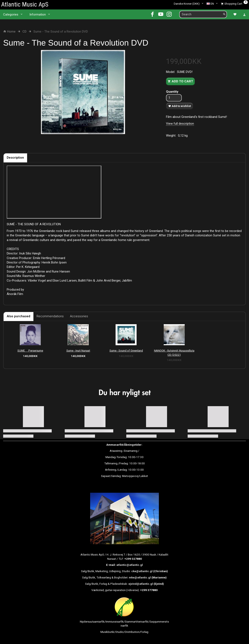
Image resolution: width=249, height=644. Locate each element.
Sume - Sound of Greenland (126, 350)
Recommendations (50, 316)
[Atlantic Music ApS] (25, 4)
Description (15, 158)
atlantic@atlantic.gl (130, 565)
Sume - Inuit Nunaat (78, 350)
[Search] (224, 14)
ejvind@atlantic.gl (141, 584)
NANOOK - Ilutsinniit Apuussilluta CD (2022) (174, 352)
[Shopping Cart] (234, 4)
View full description (180, 124)
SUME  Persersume (30, 350)
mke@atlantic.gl (140, 577)
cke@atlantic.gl (142, 571)
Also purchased (18, 316)
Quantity (172, 92)
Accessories (79, 316)
